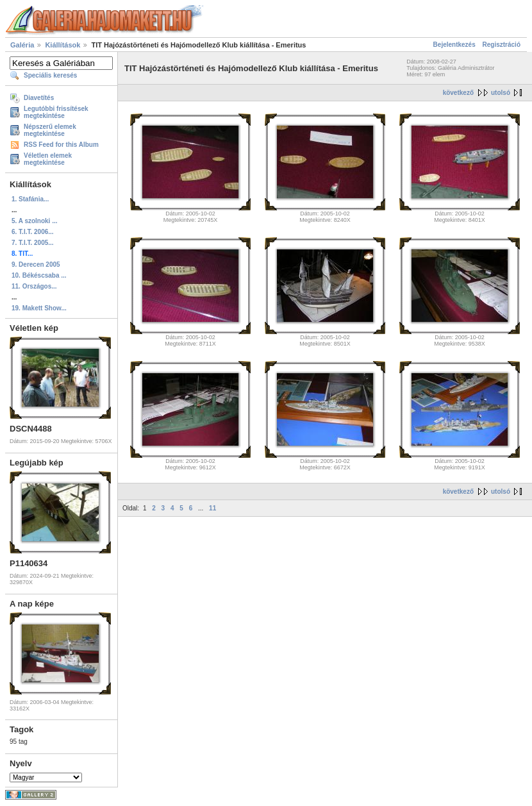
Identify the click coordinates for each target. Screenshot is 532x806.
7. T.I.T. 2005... (33, 243)
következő (458, 93)
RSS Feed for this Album (61, 145)
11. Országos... (34, 286)
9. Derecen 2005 (36, 264)
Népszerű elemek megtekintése (50, 130)
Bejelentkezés (454, 45)
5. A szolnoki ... (35, 221)
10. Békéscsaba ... (39, 275)
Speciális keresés (50, 75)
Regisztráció (502, 45)
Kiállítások (62, 45)
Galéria (22, 45)
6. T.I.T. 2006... (33, 232)
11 (212, 508)
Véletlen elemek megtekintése (48, 159)
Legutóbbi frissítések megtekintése (56, 112)
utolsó (501, 93)
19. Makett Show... (39, 308)
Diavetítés (39, 98)
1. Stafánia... (30, 199)
